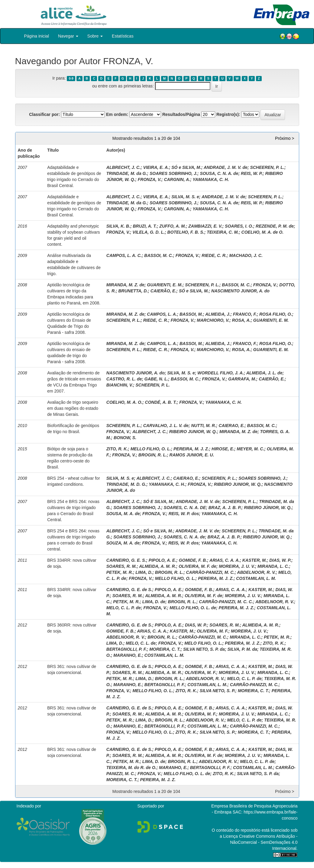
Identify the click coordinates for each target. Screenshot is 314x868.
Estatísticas (123, 36)
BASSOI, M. (191, 314)
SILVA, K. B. (118, 226)
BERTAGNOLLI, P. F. (127, 649)
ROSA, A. (241, 320)
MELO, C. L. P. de (124, 608)
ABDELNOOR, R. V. (256, 572)
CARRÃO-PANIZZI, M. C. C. (226, 602)
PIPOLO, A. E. (162, 560)
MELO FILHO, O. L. (203, 643)
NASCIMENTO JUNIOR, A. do (240, 291)
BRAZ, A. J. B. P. (225, 508)
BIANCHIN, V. (120, 385)
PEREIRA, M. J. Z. (191, 449)
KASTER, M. (255, 560)
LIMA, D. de (154, 602)
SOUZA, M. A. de (123, 543)
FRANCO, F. (245, 314)
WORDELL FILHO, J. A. (220, 373)
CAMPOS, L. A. (162, 314)
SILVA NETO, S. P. (218, 691)
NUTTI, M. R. (203, 426)
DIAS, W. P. (280, 560)
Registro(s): (228, 114)
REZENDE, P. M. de (275, 226)
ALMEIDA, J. (218, 314)
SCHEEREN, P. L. (267, 167)
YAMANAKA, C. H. (211, 179)
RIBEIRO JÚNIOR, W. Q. (268, 508)
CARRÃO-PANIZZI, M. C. (210, 572)
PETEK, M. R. (120, 572)
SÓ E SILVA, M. (158, 501)
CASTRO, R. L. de (124, 379)
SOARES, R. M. (121, 566)
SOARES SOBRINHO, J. (173, 173)
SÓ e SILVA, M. (186, 167)
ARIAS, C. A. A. (225, 560)
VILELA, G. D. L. (149, 232)
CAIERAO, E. (231, 426)
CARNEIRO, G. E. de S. (129, 590)
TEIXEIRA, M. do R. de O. (131, 768)
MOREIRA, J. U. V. (237, 566)
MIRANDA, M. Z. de (125, 285)
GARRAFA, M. (242, 379)
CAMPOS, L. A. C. (124, 255)
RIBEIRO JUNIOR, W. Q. (193, 432)
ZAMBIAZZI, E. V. (205, 226)
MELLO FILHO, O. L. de (193, 608)
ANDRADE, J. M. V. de (226, 167)
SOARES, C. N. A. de (184, 537)
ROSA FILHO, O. (276, 314)
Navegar (68, 36)
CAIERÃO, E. (163, 291)
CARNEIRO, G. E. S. (126, 560)
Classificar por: (44, 114)
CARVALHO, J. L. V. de (166, 426)
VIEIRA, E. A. (156, 167)
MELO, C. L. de (141, 643)
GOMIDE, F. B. (193, 560)
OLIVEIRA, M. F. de (197, 566)
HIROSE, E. (223, 449)
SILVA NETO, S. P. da (204, 649)
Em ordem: (117, 114)
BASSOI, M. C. (159, 255)
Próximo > (285, 138)
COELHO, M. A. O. (124, 402)
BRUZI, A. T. (145, 226)
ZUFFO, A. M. (172, 226)
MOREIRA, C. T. (165, 649)
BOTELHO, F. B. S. (186, 232)
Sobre (95, 36)
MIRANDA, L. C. (273, 566)
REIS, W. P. (252, 173)
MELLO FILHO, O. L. (151, 449)
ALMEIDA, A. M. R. (157, 566)
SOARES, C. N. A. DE (185, 508)
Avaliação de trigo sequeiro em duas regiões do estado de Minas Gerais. (73, 408)
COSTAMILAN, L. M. (256, 578)
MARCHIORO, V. (213, 320)
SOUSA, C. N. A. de (219, 173)
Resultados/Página (181, 114)
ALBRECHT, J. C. (123, 167)
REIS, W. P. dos (184, 514)
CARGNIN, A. (177, 179)
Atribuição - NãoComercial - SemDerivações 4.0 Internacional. (264, 842)
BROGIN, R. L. (153, 455)
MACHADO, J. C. (246, 255)
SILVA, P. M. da (242, 649)
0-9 (71, 78)
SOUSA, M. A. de (123, 514)
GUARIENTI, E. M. (165, 285)
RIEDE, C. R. (214, 255)
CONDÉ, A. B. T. (161, 402)
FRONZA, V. (150, 179)
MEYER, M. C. (250, 449)
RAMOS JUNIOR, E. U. (192, 455)
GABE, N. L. (156, 379)
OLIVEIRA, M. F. (212, 631)
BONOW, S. (125, 438)
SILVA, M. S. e (185, 197)
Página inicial (37, 36)
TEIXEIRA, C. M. (223, 232)
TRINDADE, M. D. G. (126, 484)
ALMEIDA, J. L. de (264, 373)
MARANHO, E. (128, 655)
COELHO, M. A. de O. (263, 232)
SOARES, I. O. (239, 226)
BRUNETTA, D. (133, 291)
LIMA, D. (144, 572)
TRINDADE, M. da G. (127, 173)
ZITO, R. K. (117, 449)
